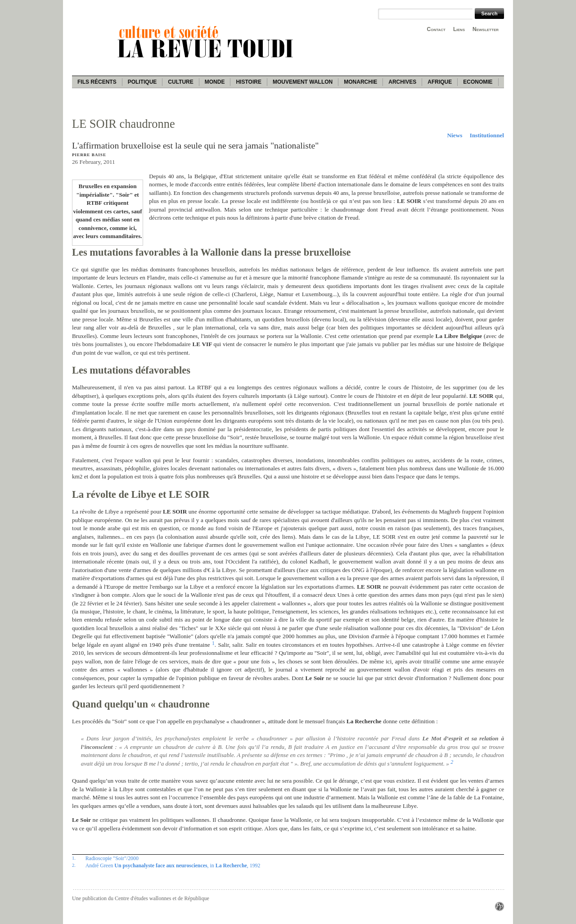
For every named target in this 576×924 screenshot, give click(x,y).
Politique (142, 82)
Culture (180, 82)
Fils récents (97, 82)
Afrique (440, 82)
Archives (402, 82)
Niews (455, 135)
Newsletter (486, 29)
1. (74, 858)
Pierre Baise (89, 155)
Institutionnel (487, 135)
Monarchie (360, 82)
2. (74, 865)
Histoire (248, 82)
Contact (436, 29)
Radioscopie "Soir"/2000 (112, 858)
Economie (478, 82)
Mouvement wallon (303, 82)
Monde (215, 82)
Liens (459, 29)
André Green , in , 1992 (173, 865)
